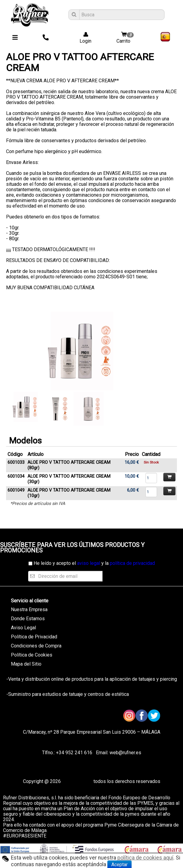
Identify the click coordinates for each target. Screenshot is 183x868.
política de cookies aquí (145, 858)
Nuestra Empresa (29, 609)
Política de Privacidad (34, 637)
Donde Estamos (28, 619)
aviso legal (89, 563)
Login (84, 38)
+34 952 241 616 (74, 753)
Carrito (126, 38)
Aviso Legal (23, 628)
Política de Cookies (32, 655)
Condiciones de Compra (36, 646)
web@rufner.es (125, 753)
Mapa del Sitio (26, 664)
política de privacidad (132, 563)
